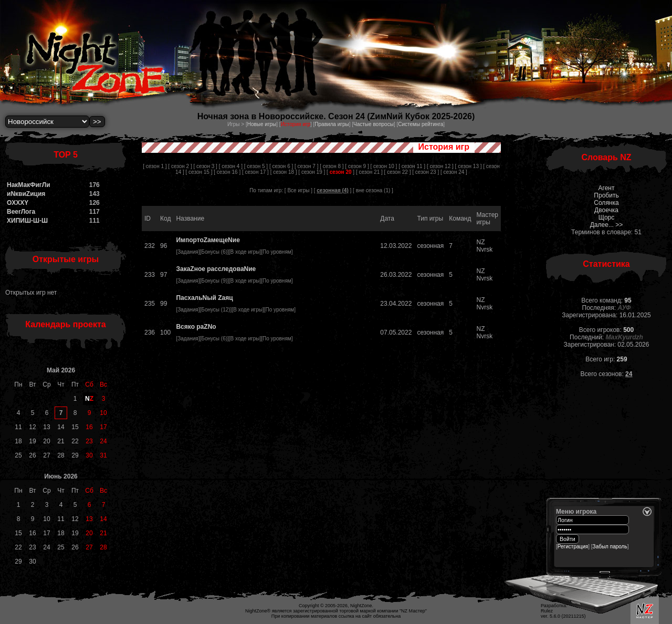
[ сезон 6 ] (281, 166)
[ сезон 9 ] (357, 166)
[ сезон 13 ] (469, 166)
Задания (188, 252)
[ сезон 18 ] (284, 172)
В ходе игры (245, 252)
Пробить (606, 195)
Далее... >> (607, 225)
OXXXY (18, 203)
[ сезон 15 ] (199, 172)
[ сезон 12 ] (440, 166)
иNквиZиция (26, 194)
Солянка (606, 203)
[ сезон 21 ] (369, 172)
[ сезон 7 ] (306, 166)
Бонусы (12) (216, 310)
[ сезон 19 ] (312, 172)
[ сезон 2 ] (180, 166)
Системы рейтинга (421, 124)
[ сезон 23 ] (426, 172)
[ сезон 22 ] (398, 172)
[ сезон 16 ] (227, 172)
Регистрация (573, 547)
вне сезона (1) (373, 190)
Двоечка (606, 210)
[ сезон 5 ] (256, 166)
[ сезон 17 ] (255, 172)
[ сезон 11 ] (412, 166)
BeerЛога (21, 212)
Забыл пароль (610, 547)
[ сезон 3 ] (206, 166)
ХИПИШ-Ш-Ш (27, 221)
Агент (607, 188)
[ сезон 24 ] (454, 172)
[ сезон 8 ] (332, 166)
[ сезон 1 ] (155, 166)
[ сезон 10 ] (384, 166)
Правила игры (332, 124)
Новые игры (262, 124)
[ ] (340, 172)
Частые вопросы (374, 124)
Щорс (607, 217)
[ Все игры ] (298, 190)
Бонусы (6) (214, 252)
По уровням (277, 252)
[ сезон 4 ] (231, 166)
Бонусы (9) (214, 281)
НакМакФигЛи (29, 185)
